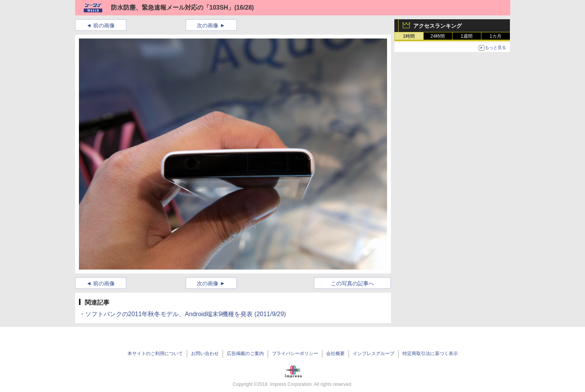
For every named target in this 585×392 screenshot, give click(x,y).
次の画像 (208, 25)
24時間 (438, 36)
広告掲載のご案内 (245, 353)
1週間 (467, 36)
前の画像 (104, 25)
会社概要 (335, 353)
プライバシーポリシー (295, 353)
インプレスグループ (374, 353)
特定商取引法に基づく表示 (430, 353)
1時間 (409, 36)
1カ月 (495, 36)
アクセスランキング (437, 26)
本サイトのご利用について (155, 353)
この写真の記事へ (352, 283)
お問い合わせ (205, 353)
